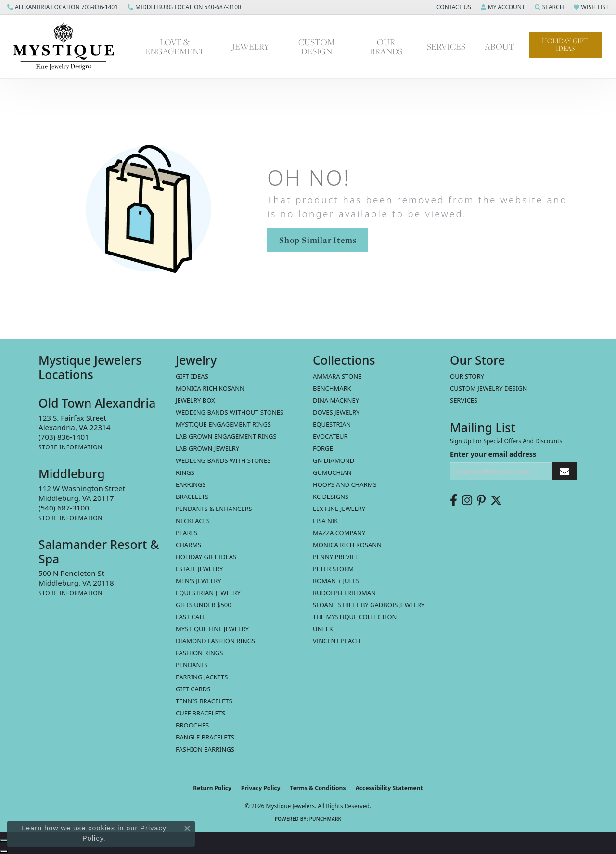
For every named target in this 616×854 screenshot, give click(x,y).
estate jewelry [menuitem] (199, 569)
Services (446, 46)
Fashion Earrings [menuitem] (205, 749)
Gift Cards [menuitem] (193, 689)
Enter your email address (493, 454)
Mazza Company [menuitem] (339, 533)
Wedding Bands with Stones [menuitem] (223, 460)
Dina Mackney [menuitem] (336, 400)
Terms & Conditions (318, 788)
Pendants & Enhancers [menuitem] (214, 509)
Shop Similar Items (318, 240)
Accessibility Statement (389, 788)
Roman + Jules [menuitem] (336, 581)
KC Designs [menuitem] (331, 497)
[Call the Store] (64, 437)
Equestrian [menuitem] (332, 424)
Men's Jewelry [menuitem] (199, 581)
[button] (453, 7)
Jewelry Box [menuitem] (195, 400)
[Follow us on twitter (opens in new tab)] (496, 500)
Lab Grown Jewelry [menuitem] (207, 448)
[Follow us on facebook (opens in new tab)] (454, 500)
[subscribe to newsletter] (565, 471)
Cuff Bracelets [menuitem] (200, 713)
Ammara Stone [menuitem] (337, 376)
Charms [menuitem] (188, 545)
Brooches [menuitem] (192, 725)
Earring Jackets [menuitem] (202, 677)
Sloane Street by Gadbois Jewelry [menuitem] (369, 605)
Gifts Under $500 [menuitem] (204, 605)
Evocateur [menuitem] (330, 436)
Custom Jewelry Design (489, 388)
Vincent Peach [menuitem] (337, 641)
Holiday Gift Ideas (565, 45)
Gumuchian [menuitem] (332, 472)
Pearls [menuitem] (186, 533)
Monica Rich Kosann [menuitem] (347, 545)
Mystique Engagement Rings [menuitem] (223, 424)
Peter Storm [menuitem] (333, 569)
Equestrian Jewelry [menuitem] (208, 593)
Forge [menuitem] (323, 448)
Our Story (467, 376)
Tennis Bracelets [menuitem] (204, 701)
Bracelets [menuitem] (192, 497)
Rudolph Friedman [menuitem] (344, 593)
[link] (63, 7)
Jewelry (250, 46)
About (500, 46)
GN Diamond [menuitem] (334, 460)
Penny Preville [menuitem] (337, 557)
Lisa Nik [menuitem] (325, 521)
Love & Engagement (175, 47)
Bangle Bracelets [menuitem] (205, 737)
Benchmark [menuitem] (332, 388)
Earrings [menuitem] (191, 484)
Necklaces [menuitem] (193, 521)
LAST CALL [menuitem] (191, 617)
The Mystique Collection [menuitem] (355, 617)
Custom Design (317, 47)
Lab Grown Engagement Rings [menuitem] (226, 436)
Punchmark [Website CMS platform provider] (326, 819)
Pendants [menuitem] (192, 665)
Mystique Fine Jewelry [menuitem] (212, 629)
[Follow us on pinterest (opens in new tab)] (481, 500)
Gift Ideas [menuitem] (192, 376)
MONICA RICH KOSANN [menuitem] (210, 388)
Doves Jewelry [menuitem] (336, 412)
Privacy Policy (261, 788)
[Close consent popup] (187, 829)
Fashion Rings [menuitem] (199, 653)
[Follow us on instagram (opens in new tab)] (467, 500)
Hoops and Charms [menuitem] (345, 484)
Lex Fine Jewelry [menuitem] (339, 509)
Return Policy (212, 788)
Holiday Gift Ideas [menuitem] (206, 557)
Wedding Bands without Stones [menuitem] (230, 412)
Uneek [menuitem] (323, 629)
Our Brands (386, 47)
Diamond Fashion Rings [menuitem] (215, 641)
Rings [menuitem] (185, 472)
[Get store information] (71, 447)
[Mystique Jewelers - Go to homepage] (68, 47)
